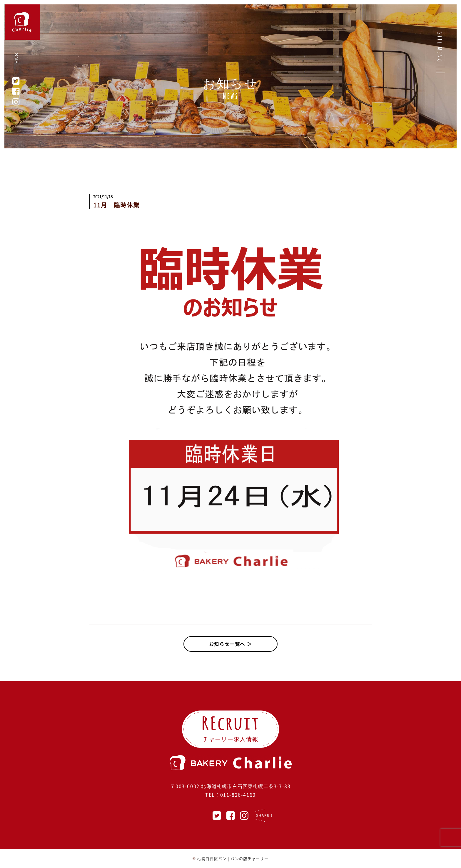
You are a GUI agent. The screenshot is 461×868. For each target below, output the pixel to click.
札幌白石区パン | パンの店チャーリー (233, 858)
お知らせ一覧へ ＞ (230, 644)
